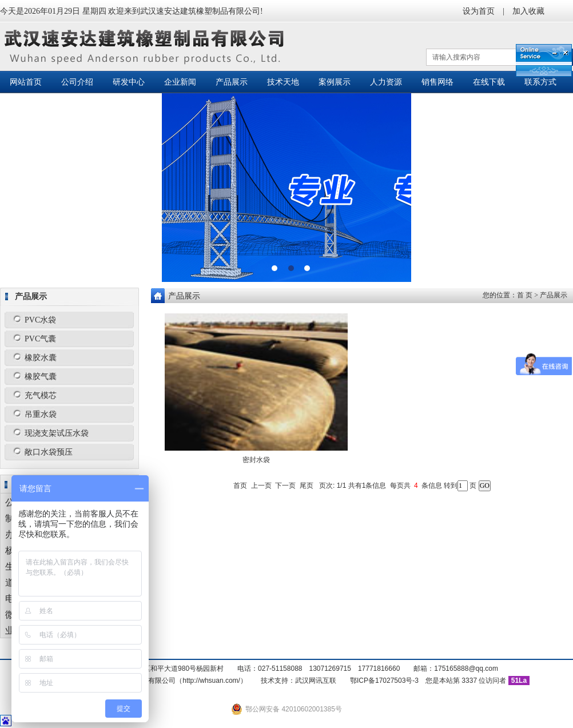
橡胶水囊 (41, 358)
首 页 (525, 295)
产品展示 (232, 82)
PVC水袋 (40, 320)
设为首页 (479, 11)
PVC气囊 (40, 339)
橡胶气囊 (41, 377)
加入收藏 (528, 11)
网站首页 (26, 82)
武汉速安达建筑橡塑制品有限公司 (147, 47)
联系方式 (540, 82)
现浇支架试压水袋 (57, 433)
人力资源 (386, 82)
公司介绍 (77, 82)
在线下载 (489, 82)
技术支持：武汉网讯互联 (299, 681)
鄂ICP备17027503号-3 (384, 681)
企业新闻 (180, 82)
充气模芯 (41, 395)
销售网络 (437, 82)
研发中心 (129, 82)
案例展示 (335, 82)
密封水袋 (256, 460)
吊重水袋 (41, 414)
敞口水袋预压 (49, 452)
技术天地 (283, 82)
